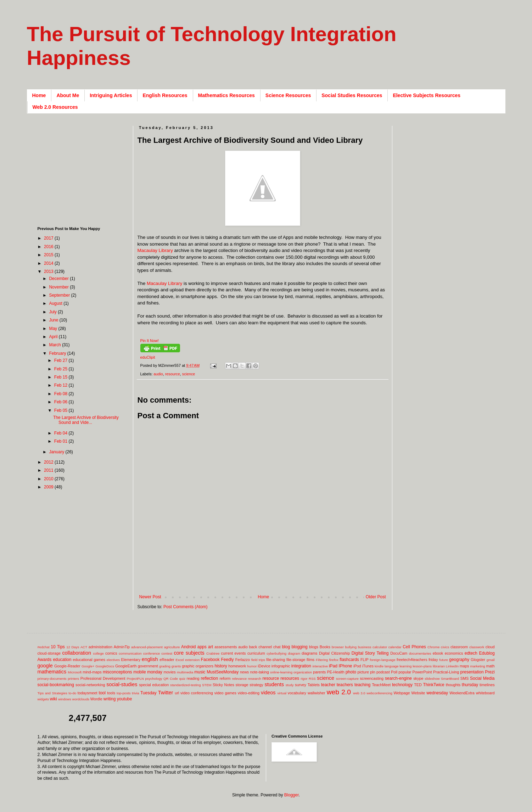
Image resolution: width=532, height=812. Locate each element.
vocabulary (297, 693)
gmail (491, 660)
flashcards (349, 660)
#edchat (44, 647)
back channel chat (265, 647)
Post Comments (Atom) (186, 607)
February (58, 353)
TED (418, 685)
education (62, 660)
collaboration (77, 653)
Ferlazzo (243, 660)
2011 (49, 470)
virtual (282, 693)
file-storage (296, 660)
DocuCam (399, 653)
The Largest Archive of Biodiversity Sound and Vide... (86, 420)
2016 (49, 247)
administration (100, 647)
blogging (299, 647)
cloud (490, 647)
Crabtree (213, 653)
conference (152, 653)
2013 (49, 271)
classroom (459, 647)
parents (319, 672)
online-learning (281, 672)
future (444, 660)
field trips (258, 660)
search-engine (398, 678)
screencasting (372, 678)
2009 (49, 487)
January (57, 452)
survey (301, 685)
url (177, 693)
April (54, 337)
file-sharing (276, 660)
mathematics (52, 672)
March (55, 345)
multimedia (185, 672)
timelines (487, 685)
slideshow (432, 679)
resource (173, 374)
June (54, 320)
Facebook (210, 660)
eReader (167, 660)
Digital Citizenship (334, 653)
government (148, 666)
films (310, 660)
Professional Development (103, 678)
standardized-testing (185, 685)
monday (155, 672)
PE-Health (335, 672)
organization (303, 672)
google (45, 666)
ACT (84, 647)
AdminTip (122, 647)
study (290, 685)
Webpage (402, 693)
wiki (54, 699)
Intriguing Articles (111, 95)
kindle (379, 666)
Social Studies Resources (352, 95)
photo (351, 672)
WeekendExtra (462, 693)
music (200, 672)
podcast (383, 672)
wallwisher (317, 693)
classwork (477, 647)
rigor (304, 679)
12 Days (73, 647)
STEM (207, 685)
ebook (438, 653)
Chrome (433, 647)
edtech (471, 653)
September (60, 295)
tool (102, 693)
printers (73, 679)
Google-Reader (67, 666)
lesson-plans (422, 666)
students (274, 684)
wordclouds (81, 699)
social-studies (122, 684)
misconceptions (117, 672)
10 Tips (58, 647)
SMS (464, 678)
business (365, 647)
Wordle (96, 699)
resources (290, 678)
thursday (470, 685)
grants (176, 666)
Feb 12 (61, 385)
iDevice (264, 666)
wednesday (437, 693)
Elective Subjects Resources (427, 95)
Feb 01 (61, 441)
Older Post (376, 597)
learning (405, 666)
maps (464, 666)
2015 (49, 255)
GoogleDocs (105, 666)
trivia (135, 693)
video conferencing (197, 693)
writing (110, 699)
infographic (281, 666)
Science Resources (288, 95)
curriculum (256, 653)
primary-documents (52, 679)
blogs (314, 647)
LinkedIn (452, 666)
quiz (182, 679)
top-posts (124, 693)
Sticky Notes (223, 685)
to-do (72, 693)
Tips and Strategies (52, 693)
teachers (345, 685)
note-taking (259, 672)
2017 (49, 238)
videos (268, 693)
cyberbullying (276, 653)
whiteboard (485, 693)
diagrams (309, 653)
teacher (328, 685)
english (150, 659)
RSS (312, 679)
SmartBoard (450, 679)
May (54, 329)
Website (418, 693)
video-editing (249, 693)
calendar (395, 647)
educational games (89, 660)
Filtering (322, 660)
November (59, 287)
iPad (333, 666)
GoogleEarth (126, 666)
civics (445, 647)
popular (405, 672)
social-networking (90, 685)
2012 (49, 462)
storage (242, 685)
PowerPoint (422, 672)
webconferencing (379, 693)
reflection (209, 678)
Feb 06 (61, 402)
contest (167, 653)
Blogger (292, 795)
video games (225, 693)
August (56, 303)
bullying (351, 647)
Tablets (314, 685)
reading (193, 678)
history (221, 666)
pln (373, 672)
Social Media (482, 678)
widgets (43, 699)
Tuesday (149, 693)
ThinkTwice (434, 685)
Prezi (490, 672)
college (98, 653)
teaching (362, 685)
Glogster (478, 660)
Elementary (131, 660)
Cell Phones (414, 647)
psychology (154, 679)
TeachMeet (381, 685)
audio (158, 374)
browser (338, 647)
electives (113, 660)
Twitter (166, 693)
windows (65, 699)
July (53, 312)
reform (225, 678)
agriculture (172, 647)
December (59, 279)
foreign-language (383, 660)
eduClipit (148, 357)
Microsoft (75, 672)
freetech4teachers (412, 660)
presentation (472, 672)
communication (130, 653)
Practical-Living (446, 672)
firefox (334, 660)
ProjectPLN (135, 679)
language (391, 666)
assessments (226, 647)
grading (165, 666)
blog (286, 647)
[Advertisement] (267, 583)
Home (39, 95)
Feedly (228, 660)
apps (202, 647)
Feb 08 (61, 394)
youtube (125, 699)
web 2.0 (339, 692)
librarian (439, 666)
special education (154, 685)
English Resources (165, 95)
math (491, 666)
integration (301, 666)
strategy (256, 685)
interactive (320, 666)
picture (363, 672)
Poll (394, 672)
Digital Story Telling (370, 653)
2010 (49, 479)
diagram (294, 653)
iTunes (368, 666)
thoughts (453, 685)
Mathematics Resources (226, 95)
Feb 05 (61, 410)
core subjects (189, 653)
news (244, 672)
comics (111, 653)
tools (111, 693)
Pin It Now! (150, 341)
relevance (239, 679)
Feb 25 (61, 369)
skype (418, 678)
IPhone (345, 666)
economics (454, 653)
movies (169, 672)
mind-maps (92, 672)
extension (192, 660)
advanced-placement (147, 647)
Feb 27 (61, 360)
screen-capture (347, 679)
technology (402, 685)
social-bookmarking (56, 685)
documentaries (420, 653)
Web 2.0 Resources (55, 107)
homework (237, 666)
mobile (139, 672)
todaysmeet (88, 693)
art (211, 647)
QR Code (171, 679)
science (189, 374)
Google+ (88, 666)
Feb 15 (61, 377)
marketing (478, 666)
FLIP (365, 660)
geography (459, 660)
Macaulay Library (155, 250)
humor (252, 666)
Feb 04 (61, 433)
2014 (49, 263)
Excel (180, 660)
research (255, 679)
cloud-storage (49, 653)
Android (188, 647)
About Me (68, 95)
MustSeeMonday (223, 672)
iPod (357, 666)
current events (234, 653)
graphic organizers (198, 666)
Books (325, 647)
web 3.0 (359, 693)
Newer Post (150, 597)
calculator (380, 647)
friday (433, 660)
